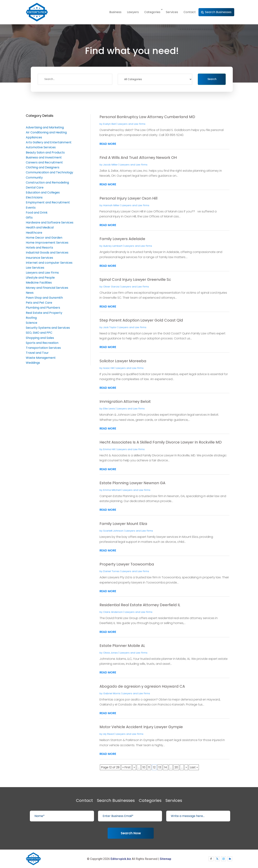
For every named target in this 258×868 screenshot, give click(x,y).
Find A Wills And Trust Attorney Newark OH (138, 158)
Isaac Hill (109, 368)
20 (176, 767)
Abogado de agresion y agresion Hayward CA (142, 686)
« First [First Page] (127, 767)
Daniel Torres (111, 571)
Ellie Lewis (109, 409)
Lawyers (133, 12)
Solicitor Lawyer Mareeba (123, 361)
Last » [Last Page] (194, 767)
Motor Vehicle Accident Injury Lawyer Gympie (141, 727)
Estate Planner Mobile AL (122, 646)
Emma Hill (109, 449)
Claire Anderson (113, 612)
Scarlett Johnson (113, 531)
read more (108, 144)
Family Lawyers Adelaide (122, 239)
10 (144, 767)
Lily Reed (108, 734)
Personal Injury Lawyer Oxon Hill (128, 198)
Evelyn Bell (109, 124)
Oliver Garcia (111, 287)
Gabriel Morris (112, 693)
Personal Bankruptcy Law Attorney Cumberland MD (147, 117)
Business (115, 12)
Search (212, 79)
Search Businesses (218, 12)
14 (165, 767)
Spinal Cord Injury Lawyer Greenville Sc (135, 280)
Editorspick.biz (121, 859)
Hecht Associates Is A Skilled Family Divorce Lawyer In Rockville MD (161, 442)
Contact (190, 12)
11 (149, 767)
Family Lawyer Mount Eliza (123, 524)
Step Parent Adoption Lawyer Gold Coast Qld (141, 320)
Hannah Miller (111, 205)
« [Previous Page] (134, 767)
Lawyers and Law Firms (132, 124)
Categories (152, 12)
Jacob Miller (110, 165)
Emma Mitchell (112, 490)
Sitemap (165, 859)
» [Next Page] (186, 767)
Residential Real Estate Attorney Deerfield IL (140, 605)
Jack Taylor (110, 327)
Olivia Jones (110, 653)
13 (160, 767)
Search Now (131, 833)
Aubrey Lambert (113, 246)
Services (172, 12)
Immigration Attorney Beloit (125, 401)
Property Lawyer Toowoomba (127, 564)
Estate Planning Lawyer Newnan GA (132, 483)
